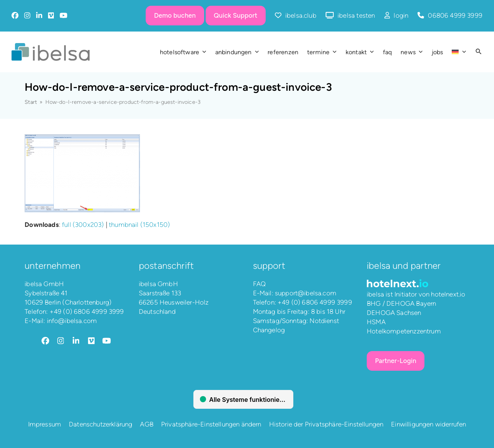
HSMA (376, 322)
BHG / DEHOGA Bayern (401, 303)
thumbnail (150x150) (139, 225)
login (401, 15)
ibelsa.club (301, 15)
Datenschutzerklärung (101, 424)
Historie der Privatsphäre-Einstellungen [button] (326, 424)
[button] (479, 52)
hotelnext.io (448, 294)
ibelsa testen (356, 15)
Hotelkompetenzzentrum (404, 331)
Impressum (45, 424)
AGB (147, 424)
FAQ (259, 284)
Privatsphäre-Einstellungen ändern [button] (211, 424)
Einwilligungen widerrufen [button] (428, 424)
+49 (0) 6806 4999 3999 (87, 311)
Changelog (269, 330)
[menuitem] (459, 52)
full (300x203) (83, 225)
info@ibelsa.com (72, 321)
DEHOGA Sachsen (394, 313)
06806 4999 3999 (455, 15)
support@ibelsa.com (306, 293)
